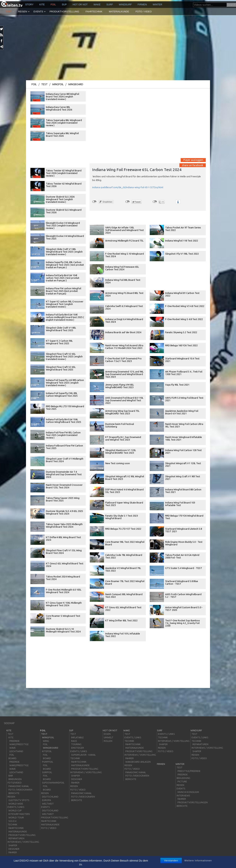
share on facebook (193, 165)
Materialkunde (119, 12)
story (29, 5)
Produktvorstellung (64, 12)
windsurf (125, 5)
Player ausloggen (193, 160)
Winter (157, 5)
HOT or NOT (80, 5)
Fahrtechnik (94, 12)
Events (38, 12)
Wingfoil (58, 84)
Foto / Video (144, 12)
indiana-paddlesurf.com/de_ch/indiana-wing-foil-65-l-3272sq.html (128, 187)
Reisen (22, 12)
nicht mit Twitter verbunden (127, 202)
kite (42, 5)
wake (97, 5)
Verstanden (171, 861)
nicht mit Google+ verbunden (155, 202)
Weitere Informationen (198, 861)
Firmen (142, 5)
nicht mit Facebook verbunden (94, 202)
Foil (53, 5)
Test (9, 12)
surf (110, 5)
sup (64, 5)
